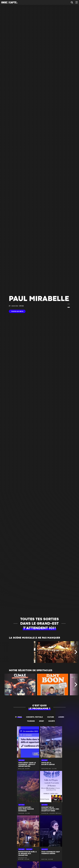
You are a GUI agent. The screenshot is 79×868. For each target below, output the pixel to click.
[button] (69, 301)
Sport (42, 721)
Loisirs (61, 717)
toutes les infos (17, 311)
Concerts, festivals (34, 717)
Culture (51, 717)
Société (52, 721)
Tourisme (31, 721)
